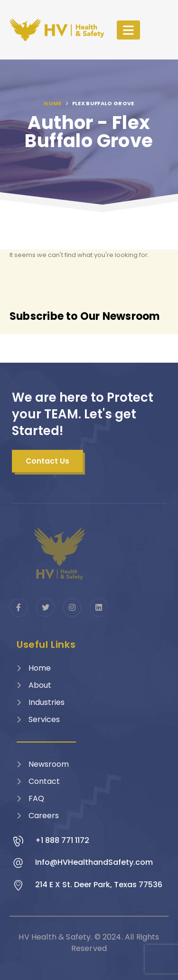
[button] (47, 461)
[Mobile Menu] (128, 30)
